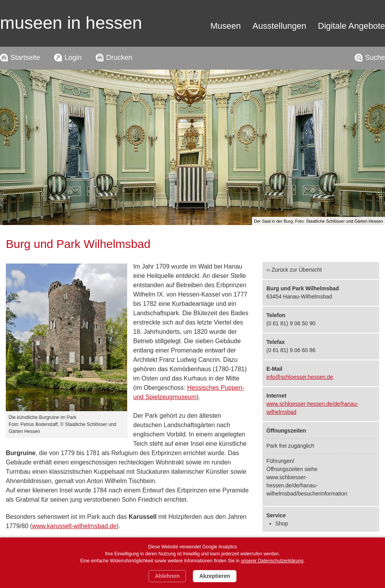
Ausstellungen (279, 26)
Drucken (119, 58)
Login (73, 58)
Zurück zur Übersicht (297, 270)
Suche (375, 58)
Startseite (25, 58)
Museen (226, 26)
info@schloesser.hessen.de (300, 377)
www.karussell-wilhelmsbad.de (74, 526)
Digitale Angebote (352, 26)
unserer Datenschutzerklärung (272, 561)
